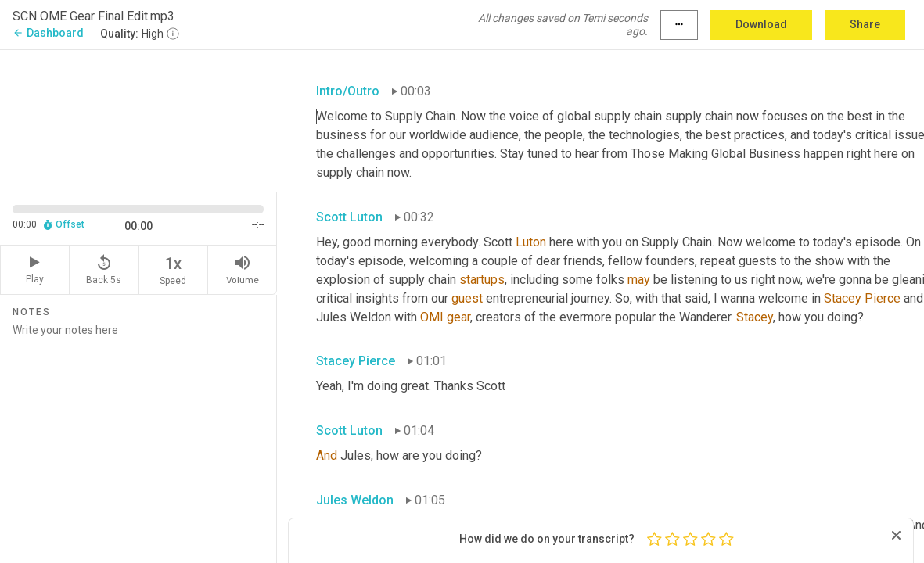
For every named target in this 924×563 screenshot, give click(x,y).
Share (865, 24)
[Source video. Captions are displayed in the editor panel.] (138, 119)
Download (761, 24)
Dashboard (48, 33)
